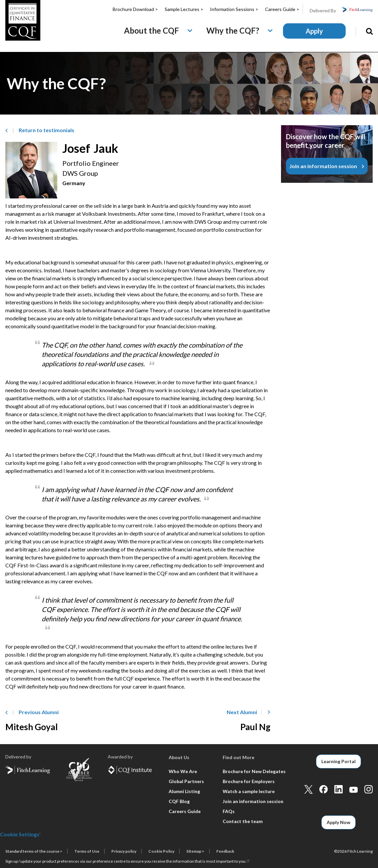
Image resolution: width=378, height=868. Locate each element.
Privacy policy (124, 851)
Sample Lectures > (184, 9)
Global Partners (186, 781)
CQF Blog (179, 801)
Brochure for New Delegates (254, 771)
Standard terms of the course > (34, 851)
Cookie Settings (20, 834)
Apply (314, 31)
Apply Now (338, 822)
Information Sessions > (234, 9)
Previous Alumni (39, 712)
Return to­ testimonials (46, 130)
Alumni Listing (184, 791)
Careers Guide (185, 811)
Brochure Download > (135, 9)
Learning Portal (338, 761)
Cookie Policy (161, 851)
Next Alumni (242, 712)
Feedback (225, 851)
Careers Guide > (282, 9)
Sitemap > (195, 851)
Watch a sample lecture (249, 791)
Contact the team (243, 821)
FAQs (229, 811)
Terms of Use (87, 851)
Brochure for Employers (249, 781)
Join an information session (323, 166)
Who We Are (183, 771)
